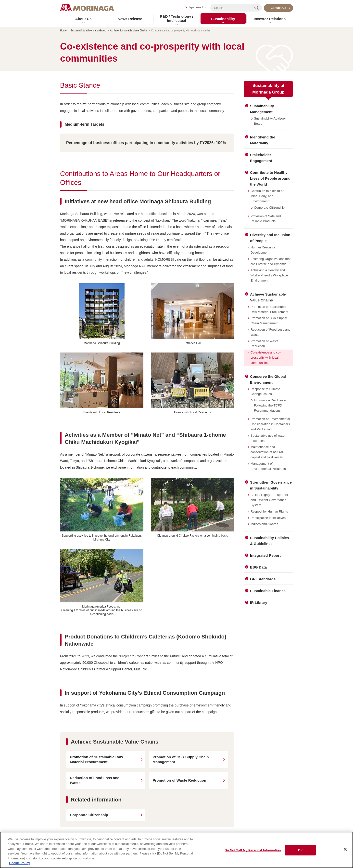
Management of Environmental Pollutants (268, 466)
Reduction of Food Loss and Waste (271, 332)
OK (301, 850)
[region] (176, 850)
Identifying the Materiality (263, 140)
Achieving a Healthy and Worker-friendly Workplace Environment (269, 275)
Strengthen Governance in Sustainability (271, 485)
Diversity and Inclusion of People (270, 238)
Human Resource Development (263, 250)
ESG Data (258, 567)
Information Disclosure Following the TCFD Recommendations (270, 405)
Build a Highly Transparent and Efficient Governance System (269, 500)
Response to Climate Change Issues (265, 392)
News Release (130, 19)
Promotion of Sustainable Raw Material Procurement (269, 309)
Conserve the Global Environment (268, 379)
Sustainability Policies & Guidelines (269, 541)
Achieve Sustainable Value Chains (128, 31)
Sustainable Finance (268, 591)
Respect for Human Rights (269, 511)
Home (63, 31)
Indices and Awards (264, 524)
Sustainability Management (262, 109)
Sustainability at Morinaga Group (88, 31)
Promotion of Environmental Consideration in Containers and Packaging (270, 424)
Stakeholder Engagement (261, 158)
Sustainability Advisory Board (270, 121)
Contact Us (278, 8)
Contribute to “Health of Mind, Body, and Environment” (267, 196)
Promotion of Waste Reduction (265, 344)
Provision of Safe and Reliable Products (266, 219)
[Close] (345, 849)
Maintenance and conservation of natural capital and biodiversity (267, 452)
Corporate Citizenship (269, 208)
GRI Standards (263, 579)
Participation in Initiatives (268, 518)
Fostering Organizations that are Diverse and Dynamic (271, 261)
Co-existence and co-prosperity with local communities (266, 358)
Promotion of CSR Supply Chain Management (269, 321)
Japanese (195, 7)
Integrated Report (265, 555)
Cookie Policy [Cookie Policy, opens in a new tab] (19, 863)
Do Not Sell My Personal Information (253, 850)
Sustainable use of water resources (268, 438)
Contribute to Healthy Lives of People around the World (270, 178)
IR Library (259, 603)
